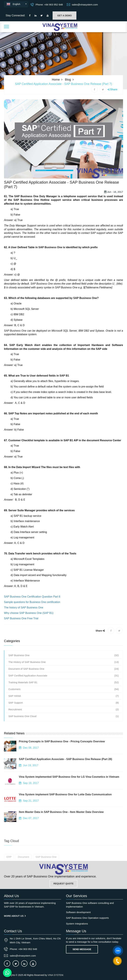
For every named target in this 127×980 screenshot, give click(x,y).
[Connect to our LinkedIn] (36, 16)
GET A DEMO (64, 16)
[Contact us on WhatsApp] (7, 973)
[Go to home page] (63, 869)
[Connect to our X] (16, 963)
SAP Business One (50, 258)
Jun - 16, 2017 (114, 203)
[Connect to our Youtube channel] (48, 16)
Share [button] (114, 89)
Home (56, 80)
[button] (6, 26)
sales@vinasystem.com (82, 4)
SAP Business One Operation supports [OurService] (87, 918)
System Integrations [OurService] (77, 924)
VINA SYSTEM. (56, 975)
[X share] (103, 89)
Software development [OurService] (78, 912)
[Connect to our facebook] (30, 16)
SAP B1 (64, 386)
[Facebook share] (94, 89)
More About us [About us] (15, 916)
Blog (68, 80)
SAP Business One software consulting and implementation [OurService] (90, 905)
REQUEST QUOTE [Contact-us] (63, 884)
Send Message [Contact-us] (82, 949)
